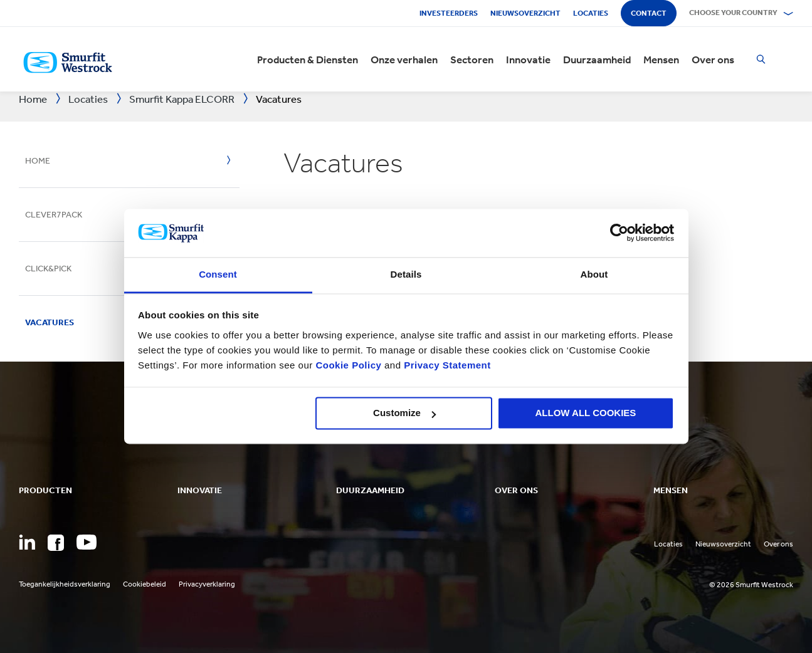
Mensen (661, 60)
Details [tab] (406, 274)
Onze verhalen (404, 60)
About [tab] (594, 274)
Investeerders (449, 13)
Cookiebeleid (145, 584)
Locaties (591, 13)
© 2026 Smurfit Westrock (751, 585)
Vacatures (50, 322)
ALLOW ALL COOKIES (586, 413)
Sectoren (472, 60)
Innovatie (528, 60)
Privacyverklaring (207, 584)
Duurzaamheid (597, 60)
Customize (404, 413)
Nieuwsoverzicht (525, 13)
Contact (649, 13)
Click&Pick (48, 269)
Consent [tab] (218, 274)
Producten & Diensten (308, 60)
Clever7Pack (54, 215)
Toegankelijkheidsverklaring (65, 584)
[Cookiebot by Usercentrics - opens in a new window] (619, 233)
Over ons (713, 60)
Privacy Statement (446, 365)
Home (38, 161)
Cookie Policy (348, 365)
